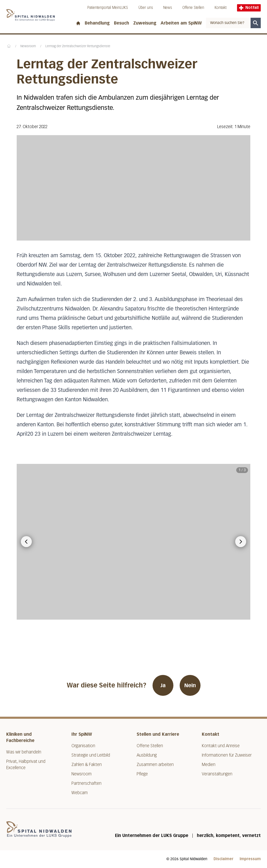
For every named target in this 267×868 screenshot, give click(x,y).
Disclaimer (223, 859)
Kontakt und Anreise (221, 746)
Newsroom (28, 46)
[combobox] (228, 23)
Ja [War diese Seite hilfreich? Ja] (163, 685)
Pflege (142, 774)
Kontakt (221, 8)
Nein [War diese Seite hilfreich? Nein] (190, 685)
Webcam (80, 793)
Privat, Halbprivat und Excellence (26, 765)
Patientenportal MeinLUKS (108, 8)
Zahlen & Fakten (87, 765)
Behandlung (97, 23)
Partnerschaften (86, 783)
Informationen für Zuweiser (227, 755)
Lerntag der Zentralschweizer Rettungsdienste (78, 46)
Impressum (250, 859)
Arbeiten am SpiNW (181, 23)
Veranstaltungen (217, 774)
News (168, 8)
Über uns (146, 8)
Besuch (122, 23)
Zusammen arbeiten (155, 765)
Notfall (249, 8)
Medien (209, 765)
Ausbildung (147, 755)
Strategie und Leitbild (91, 755)
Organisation (83, 746)
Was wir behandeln (24, 752)
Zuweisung (145, 23)
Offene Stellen (193, 8)
